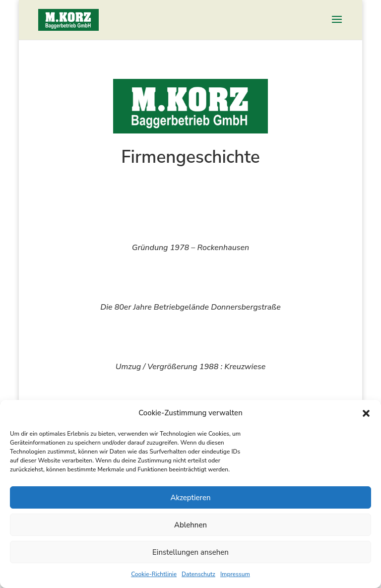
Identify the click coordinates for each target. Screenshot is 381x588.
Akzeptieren (190, 498)
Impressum (235, 574)
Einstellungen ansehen (190, 552)
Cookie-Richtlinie (154, 574)
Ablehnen (190, 525)
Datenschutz (198, 574)
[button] (366, 413)
